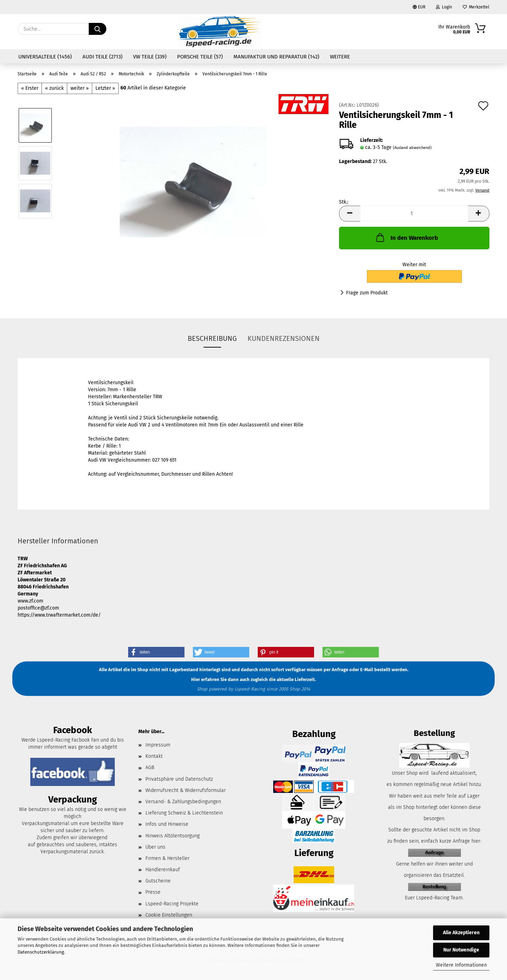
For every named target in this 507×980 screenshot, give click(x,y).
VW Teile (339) (150, 57)
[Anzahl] (414, 214)
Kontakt (154, 756)
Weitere (340, 57)
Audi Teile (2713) (102, 57)
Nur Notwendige (461, 950)
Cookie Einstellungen (169, 915)
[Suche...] (98, 29)
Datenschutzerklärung (41, 952)
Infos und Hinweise (167, 824)
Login (444, 7)
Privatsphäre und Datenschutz (179, 779)
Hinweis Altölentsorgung (173, 836)
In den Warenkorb (406, 237)
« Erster (30, 88)
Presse (153, 892)
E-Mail (367, 670)
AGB (150, 767)
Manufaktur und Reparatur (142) (276, 57)
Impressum (158, 745)
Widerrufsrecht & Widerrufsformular (186, 790)
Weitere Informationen (461, 965)
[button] (350, 214)
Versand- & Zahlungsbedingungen (183, 802)
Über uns (155, 847)
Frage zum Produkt (367, 293)
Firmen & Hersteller (167, 858)
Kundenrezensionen (284, 338)
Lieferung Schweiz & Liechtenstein (184, 813)
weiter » (80, 88)
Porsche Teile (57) (200, 57)
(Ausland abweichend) (412, 148)
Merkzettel (476, 7)
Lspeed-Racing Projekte (172, 904)
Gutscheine (158, 881)
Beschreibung (212, 338)
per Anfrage (336, 670)
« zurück (54, 88)
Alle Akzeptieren (461, 933)
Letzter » (105, 88)
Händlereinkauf (163, 870)
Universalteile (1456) (45, 57)
